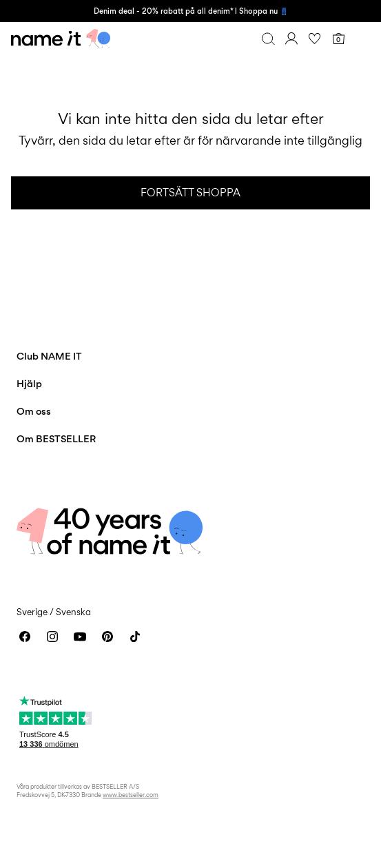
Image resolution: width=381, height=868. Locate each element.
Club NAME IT (49, 356)
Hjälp (29, 383)
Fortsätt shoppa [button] (190, 193)
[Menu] (362, 39)
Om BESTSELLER (56, 438)
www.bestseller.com (131, 795)
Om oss (34, 411)
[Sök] (268, 39)
